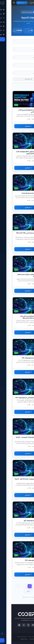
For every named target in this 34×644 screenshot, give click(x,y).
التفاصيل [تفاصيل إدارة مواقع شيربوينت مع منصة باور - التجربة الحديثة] (17, 495)
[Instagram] (12, 625)
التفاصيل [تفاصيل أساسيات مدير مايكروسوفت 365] (17, 372)
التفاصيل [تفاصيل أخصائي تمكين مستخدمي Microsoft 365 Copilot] (17, 249)
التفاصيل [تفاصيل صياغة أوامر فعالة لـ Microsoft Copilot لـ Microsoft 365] (17, 291)
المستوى (31, 54)
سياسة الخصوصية (13, 639)
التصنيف (31, 46)
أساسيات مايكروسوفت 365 (22, 560)
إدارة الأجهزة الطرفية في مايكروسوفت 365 (18, 398)
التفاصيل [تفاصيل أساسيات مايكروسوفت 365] (17, 575)
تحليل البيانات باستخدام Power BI (21, 193)
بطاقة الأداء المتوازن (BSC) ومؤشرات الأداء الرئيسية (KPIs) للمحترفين (18, 153)
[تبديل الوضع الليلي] (27, 3)
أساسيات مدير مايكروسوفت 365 (21, 358)
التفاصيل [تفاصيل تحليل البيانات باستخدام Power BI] (17, 207)
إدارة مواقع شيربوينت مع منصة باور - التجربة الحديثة (17, 480)
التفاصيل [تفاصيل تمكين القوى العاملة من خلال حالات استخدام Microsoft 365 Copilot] (17, 332)
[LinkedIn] (17, 625)
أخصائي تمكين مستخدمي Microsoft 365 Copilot (18, 234)
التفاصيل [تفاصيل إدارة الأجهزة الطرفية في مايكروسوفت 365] (17, 412)
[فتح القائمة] (3, 3)
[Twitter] (22, 625)
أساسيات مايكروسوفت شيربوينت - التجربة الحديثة (18, 438)
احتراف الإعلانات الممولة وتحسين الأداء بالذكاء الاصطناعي (19, 111)
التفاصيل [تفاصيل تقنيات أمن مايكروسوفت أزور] (17, 535)
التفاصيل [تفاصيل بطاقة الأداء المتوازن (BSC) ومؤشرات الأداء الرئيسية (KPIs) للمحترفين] (17, 168)
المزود (31, 62)
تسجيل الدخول (11, 3)
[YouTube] (8, 625)
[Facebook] (26, 625)
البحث (32, 38)
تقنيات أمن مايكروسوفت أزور (22, 520)
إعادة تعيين (17, 79)
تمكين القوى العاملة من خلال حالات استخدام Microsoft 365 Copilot (20, 317)
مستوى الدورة (30, 69)
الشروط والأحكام (21, 639)
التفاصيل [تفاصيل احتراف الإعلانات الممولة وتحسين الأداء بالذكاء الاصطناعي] (17, 126)
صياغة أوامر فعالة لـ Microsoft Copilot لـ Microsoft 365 (18, 275)
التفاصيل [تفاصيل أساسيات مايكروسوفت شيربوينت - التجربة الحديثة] (17, 453)
